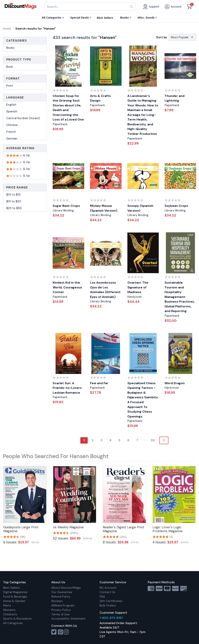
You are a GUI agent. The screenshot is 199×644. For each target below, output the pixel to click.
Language (15, 97)
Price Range (17, 187)
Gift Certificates (111, 601)
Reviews (57, 601)
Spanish (12, 111)
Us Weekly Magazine (68, 527)
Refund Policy (61, 597)
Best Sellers (11, 588)
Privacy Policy (61, 610)
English (11, 105)
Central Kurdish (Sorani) (23, 118)
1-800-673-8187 (111, 618)
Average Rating (20, 148)
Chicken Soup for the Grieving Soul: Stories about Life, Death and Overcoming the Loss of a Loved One (68, 108)
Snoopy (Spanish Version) (140, 208)
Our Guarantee (62, 592)
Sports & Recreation (17, 619)
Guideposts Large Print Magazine (21, 529)
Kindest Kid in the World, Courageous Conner (67, 287)
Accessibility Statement (68, 619)
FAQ (102, 597)
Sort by (162, 37)
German (12, 139)
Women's (9, 610)
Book (10, 67)
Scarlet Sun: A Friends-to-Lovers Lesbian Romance (67, 388)
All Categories (13, 623)
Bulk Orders (108, 606)
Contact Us (107, 592)
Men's (7, 606)
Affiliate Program (63, 606)
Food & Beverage (15, 597)
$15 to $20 (14, 201)
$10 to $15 (13, 195)
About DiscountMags (66, 588)
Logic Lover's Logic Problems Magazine (168, 529)
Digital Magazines (15, 592)
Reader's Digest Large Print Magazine (124, 529)
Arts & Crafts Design (100, 98)
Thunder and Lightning (175, 98)
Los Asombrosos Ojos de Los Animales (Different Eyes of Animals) (105, 290)
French (11, 132)
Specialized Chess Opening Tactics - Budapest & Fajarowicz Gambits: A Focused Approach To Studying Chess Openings (143, 400)
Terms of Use (60, 614)
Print (10, 86)
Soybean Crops (176, 206)
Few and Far (99, 383)
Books (10, 48)
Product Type (19, 60)
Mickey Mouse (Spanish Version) (104, 208)
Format (13, 79)
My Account (108, 588)
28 (153, 440)
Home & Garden (14, 601)
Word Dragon (175, 383)
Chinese (12, 125)
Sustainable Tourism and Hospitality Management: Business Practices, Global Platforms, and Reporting (180, 297)
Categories (17, 41)
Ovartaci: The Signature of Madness (138, 287)
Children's (10, 614)
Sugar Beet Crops (66, 206)
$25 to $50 (14, 208)
